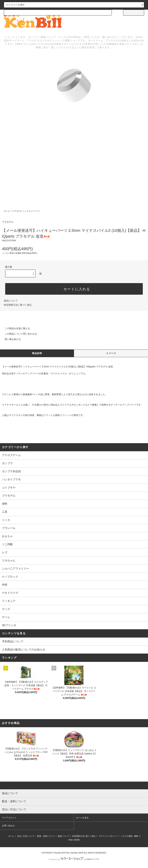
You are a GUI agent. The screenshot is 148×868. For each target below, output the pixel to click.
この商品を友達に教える (15, 328)
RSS (71, 840)
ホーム (7, 211)
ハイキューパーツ (32, 211)
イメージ (111, 353)
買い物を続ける (10, 339)
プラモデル (17, 211)
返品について (11, 301)
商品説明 (37, 353)
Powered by (74, 859)
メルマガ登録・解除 (129, 836)
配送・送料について (46, 836)
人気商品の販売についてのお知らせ (24, 650)
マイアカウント (9, 818)
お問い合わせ (8, 826)
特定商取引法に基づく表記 (18, 305)
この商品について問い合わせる (18, 334)
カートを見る (82, 818)
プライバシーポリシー (108, 836)
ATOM (77, 840)
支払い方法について (26, 836)
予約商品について (13, 641)
